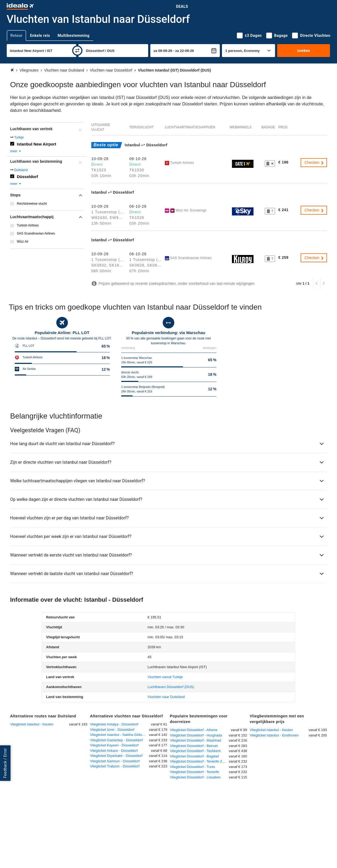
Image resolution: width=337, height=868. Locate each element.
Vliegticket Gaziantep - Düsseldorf (116, 740)
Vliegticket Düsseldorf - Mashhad (196, 740)
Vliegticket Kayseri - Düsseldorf (114, 745)
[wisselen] (77, 51)
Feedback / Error (5, 763)
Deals (182, 6)
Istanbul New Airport (37, 144)
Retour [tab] (17, 36)
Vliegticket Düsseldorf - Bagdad (194, 756)
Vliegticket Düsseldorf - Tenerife (195, 772)
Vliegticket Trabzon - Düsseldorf (115, 766)
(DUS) (171, 687)
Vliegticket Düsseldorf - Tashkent (195, 751)
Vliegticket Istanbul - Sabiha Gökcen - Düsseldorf (119, 735)
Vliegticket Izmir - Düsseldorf (112, 730)
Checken (314, 162)
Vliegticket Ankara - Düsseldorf (114, 751)
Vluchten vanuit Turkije (165, 677)
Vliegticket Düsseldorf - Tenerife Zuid (198, 761)
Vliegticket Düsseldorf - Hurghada (196, 735)
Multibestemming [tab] (74, 36)
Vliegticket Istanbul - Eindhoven (274, 735)
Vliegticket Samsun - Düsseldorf (115, 761)
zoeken (304, 51)
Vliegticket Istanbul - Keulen (32, 724)
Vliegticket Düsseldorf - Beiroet (194, 746)
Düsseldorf (27, 177)
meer (16, 151)
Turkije (19, 137)
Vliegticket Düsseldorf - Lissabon (195, 777)
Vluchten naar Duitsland (166, 697)
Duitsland (21, 170)
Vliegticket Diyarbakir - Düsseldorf (116, 756)
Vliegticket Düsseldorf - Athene (194, 730)
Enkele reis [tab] (40, 36)
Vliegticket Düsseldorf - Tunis (193, 767)
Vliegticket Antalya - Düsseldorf (114, 724)
